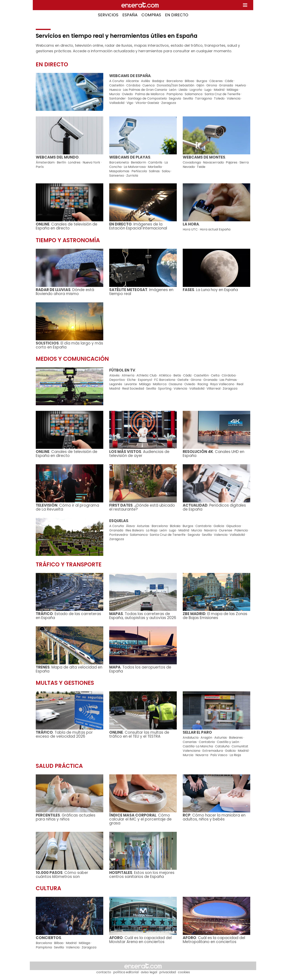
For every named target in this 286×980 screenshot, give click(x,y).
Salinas (154, 171)
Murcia (114, 94)
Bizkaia (175, 526)
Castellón (117, 85)
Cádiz (229, 81)
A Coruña (116, 81)
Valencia (234, 98)
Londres (74, 162)
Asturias (143, 526)
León (173, 90)
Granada (226, 85)
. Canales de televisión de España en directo (67, 226)
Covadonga (192, 162)
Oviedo (127, 94)
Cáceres (216, 81)
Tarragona (203, 98)
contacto (104, 972)
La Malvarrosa (135, 167)
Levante (131, 384)
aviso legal (149, 972)
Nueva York (91, 162)
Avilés (145, 81)
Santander (117, 98)
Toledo (219, 98)
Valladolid (117, 103)
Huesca (115, 90)
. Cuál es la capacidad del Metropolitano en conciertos (214, 940)
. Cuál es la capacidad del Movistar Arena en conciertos (140, 940)
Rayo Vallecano (222, 384)
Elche (131, 380)
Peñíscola (139, 171)
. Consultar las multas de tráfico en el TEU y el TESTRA (139, 734)
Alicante (132, 81)
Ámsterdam (45, 162)
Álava (130, 526)
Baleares (236, 738)
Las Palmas (228, 380)
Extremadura (213, 751)
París (40, 167)
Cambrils (155, 162)
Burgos (202, 81)
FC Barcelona (165, 380)
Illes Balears (135, 530)
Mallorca (160, 384)
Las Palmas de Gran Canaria (145, 90)
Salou (166, 171)
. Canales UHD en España (214, 454)
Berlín (61, 162)
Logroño (196, 90)
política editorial (126, 972)
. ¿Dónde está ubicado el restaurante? (142, 507)
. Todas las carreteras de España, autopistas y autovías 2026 (143, 616)
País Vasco (219, 755)
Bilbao (189, 81)
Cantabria (203, 526)
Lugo (208, 90)
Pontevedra (118, 535)
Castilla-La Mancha (198, 746)
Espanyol (145, 380)
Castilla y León (228, 742)
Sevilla (188, 98)
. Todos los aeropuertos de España (140, 669)
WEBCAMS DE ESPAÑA (130, 76)
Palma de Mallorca (150, 94)
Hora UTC (190, 229)
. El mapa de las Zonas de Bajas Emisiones (215, 616)
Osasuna (175, 384)
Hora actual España (215, 229)
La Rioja (152, 530)
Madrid (219, 90)
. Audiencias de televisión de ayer (139, 454)
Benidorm (138, 162)
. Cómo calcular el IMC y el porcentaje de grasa (140, 819)
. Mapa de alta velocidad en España (69, 669)
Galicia (219, 526)
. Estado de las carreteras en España (68, 616)
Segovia (175, 98)
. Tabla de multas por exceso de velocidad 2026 (64, 734)
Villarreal (214, 388)
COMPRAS (151, 15)
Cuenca (148, 85)
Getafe (183, 380)
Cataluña (222, 746)
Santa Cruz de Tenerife (222, 94)
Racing (203, 384)
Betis (177, 375)
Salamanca (194, 94)
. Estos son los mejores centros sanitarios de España (142, 875)
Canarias (190, 742)
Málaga (232, 90)
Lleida (183, 90)
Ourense (226, 530)
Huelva (240, 85)
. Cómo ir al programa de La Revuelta (67, 507)
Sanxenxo (117, 176)
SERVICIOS (108, 15)
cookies (184, 972)
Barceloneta (119, 162)
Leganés (116, 384)
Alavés (114, 375)
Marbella (155, 167)
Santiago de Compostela (147, 98)
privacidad (168, 972)
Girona (212, 85)
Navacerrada (213, 162)
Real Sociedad (133, 388)
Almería (128, 375)
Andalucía (191, 738)
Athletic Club (147, 375)
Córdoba (133, 85)
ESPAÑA (130, 15)
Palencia (241, 530)
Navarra (210, 530)
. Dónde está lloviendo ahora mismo (65, 292)
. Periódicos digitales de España (214, 507)
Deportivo (117, 380)
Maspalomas (119, 171)
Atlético (165, 375)
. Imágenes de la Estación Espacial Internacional (138, 226)
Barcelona (174, 81)
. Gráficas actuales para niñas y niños (66, 817)
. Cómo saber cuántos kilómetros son (62, 875)
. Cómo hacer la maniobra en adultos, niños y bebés (214, 817)
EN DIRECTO (177, 15)
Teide (201, 167)
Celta (215, 375)
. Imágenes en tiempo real (141, 292)
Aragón (206, 738)
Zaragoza (169, 103)
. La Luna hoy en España (210, 290)
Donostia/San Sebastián (175, 85)
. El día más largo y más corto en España (69, 345)
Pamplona (174, 94)
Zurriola (132, 176)
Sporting (165, 388)
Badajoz (158, 81)
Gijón (200, 85)
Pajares (232, 162)
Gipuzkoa (233, 526)
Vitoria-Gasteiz (147, 103)
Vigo (130, 103)
